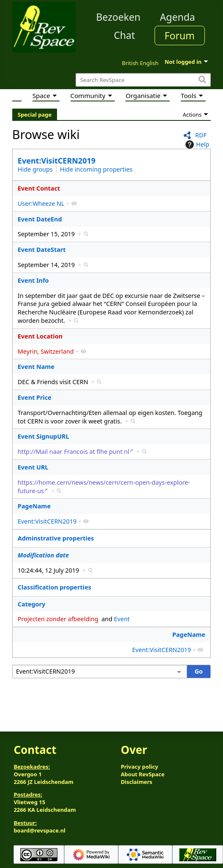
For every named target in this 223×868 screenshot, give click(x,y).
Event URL (33, 467)
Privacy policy (139, 767)
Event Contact (39, 188)
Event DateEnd (40, 219)
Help (196, 145)
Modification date (43, 555)
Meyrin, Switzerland (46, 351)
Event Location (40, 336)
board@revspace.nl (39, 830)
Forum (180, 35)
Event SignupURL (44, 436)
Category (31, 604)
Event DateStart (42, 250)
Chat (124, 35)
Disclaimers (137, 782)
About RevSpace (143, 774)
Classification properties (54, 587)
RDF (201, 135)
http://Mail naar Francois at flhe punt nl (73, 452)
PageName (34, 506)
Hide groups (35, 169)
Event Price (35, 397)
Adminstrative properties (56, 538)
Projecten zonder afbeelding (58, 619)
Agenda (178, 17)
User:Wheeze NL (41, 203)
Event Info (33, 280)
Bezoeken (118, 17)
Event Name (36, 367)
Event (122, 619)
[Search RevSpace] (143, 80)
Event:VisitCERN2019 (57, 161)
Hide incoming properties (96, 169)
